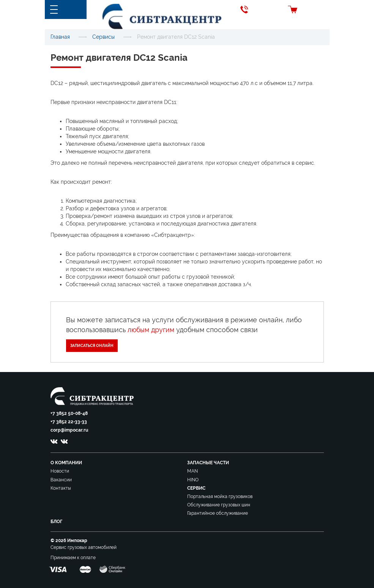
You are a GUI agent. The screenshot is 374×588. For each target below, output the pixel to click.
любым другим (151, 330)
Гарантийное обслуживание (218, 513)
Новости (60, 471)
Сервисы (103, 37)
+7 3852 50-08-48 (69, 413)
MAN (193, 471)
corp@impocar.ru (69, 430)
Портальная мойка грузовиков (220, 497)
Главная (60, 37)
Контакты (61, 488)
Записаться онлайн (92, 346)
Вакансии (61, 480)
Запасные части (208, 463)
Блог (56, 522)
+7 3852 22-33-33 (69, 422)
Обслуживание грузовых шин (219, 505)
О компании (66, 463)
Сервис (196, 488)
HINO (193, 480)
